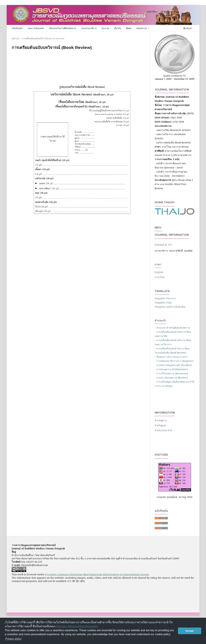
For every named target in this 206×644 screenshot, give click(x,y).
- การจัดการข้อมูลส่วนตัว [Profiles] (173, 365)
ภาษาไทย (159, 277)
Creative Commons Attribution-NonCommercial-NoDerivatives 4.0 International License (98, 574)
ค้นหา (188, 28)
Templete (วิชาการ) (165, 298)
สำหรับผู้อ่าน (161, 420)
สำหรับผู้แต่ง (160, 425)
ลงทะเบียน (152, 12)
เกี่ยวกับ (117, 28)
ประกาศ (105, 28)
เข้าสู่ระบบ (166, 12)
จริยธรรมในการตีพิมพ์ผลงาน (62, 28)
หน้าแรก (16, 38)
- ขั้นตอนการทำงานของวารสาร (171, 357)
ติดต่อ (129, 28)
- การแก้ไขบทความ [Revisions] (171, 373)
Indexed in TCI (163, 245)
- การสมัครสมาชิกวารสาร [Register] (174, 361)
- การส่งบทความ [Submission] (171, 369)
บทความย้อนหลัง (36, 28)
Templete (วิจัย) (163, 303)
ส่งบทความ (142, 28)
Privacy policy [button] (13, 639)
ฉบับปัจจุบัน (17, 28)
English (159, 272)
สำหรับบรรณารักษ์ (163, 430)
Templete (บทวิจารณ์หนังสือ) (170, 307)
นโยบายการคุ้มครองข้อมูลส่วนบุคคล (76, 626)
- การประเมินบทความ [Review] (171, 378)
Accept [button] (190, 631)
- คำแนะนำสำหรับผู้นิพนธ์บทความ (173, 328)
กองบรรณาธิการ (89, 28)
